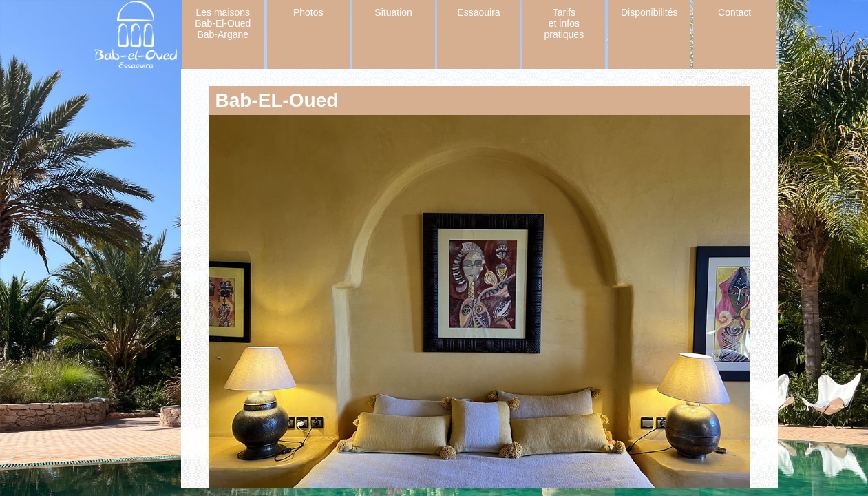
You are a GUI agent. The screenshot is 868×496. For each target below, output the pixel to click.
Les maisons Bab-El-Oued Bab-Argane (223, 23)
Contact (734, 12)
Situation (393, 12)
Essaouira (478, 12)
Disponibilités (649, 12)
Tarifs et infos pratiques (564, 23)
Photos (308, 12)
